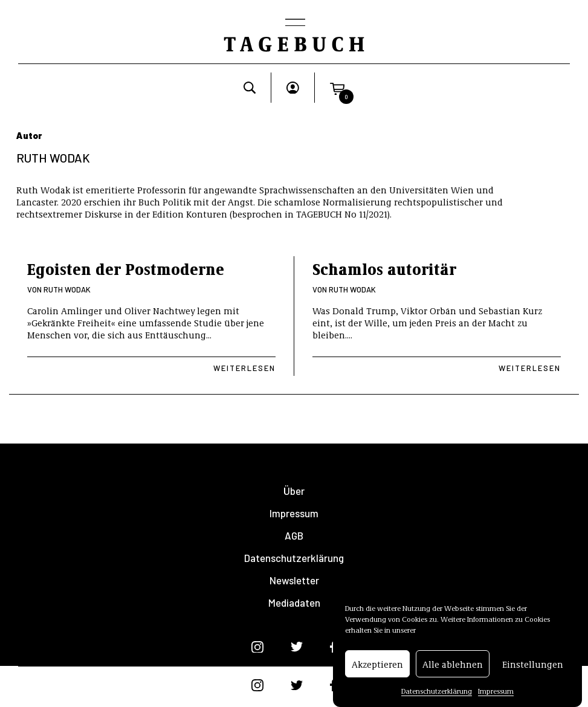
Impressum (496, 691)
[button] (337, 88)
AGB (294, 536)
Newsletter (294, 580)
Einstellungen (533, 665)
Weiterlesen (244, 368)
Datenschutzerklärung (437, 691)
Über (294, 491)
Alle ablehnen (453, 665)
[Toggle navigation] (294, 24)
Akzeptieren (377, 665)
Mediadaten (294, 603)
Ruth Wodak (67, 289)
